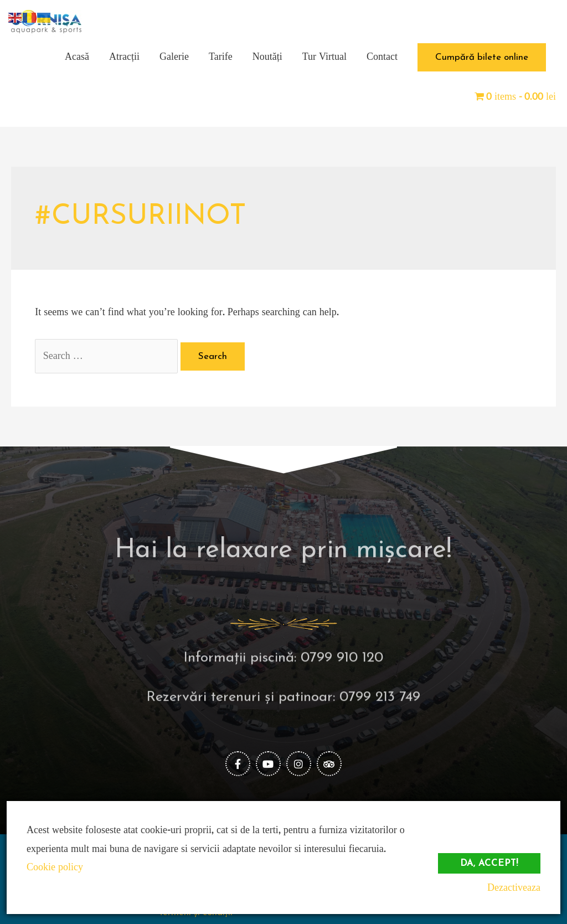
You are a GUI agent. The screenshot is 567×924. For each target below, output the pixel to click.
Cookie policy (55, 867)
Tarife (221, 57)
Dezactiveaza (514, 888)
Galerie (174, 57)
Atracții (124, 57)
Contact (382, 57)
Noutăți (267, 57)
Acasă (77, 57)
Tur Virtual (324, 57)
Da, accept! (489, 863)
